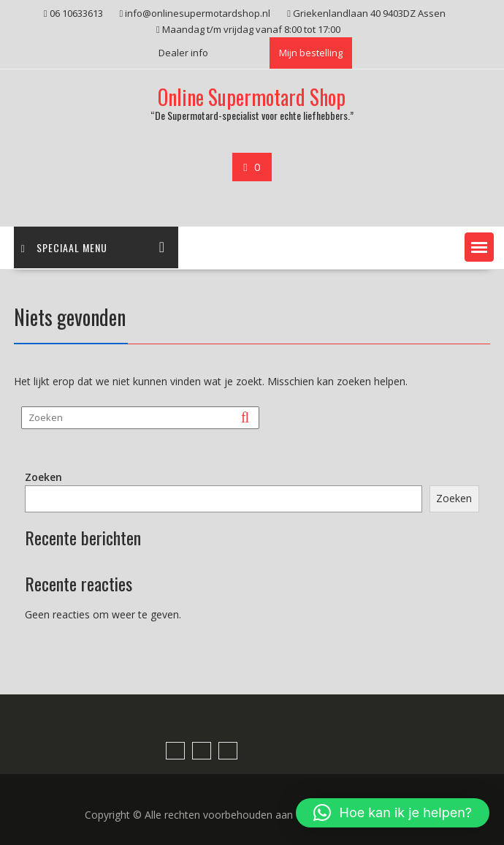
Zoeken (43, 477)
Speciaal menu (64, 247)
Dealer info (183, 53)
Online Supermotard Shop (252, 97)
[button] (479, 247)
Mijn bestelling (311, 53)
